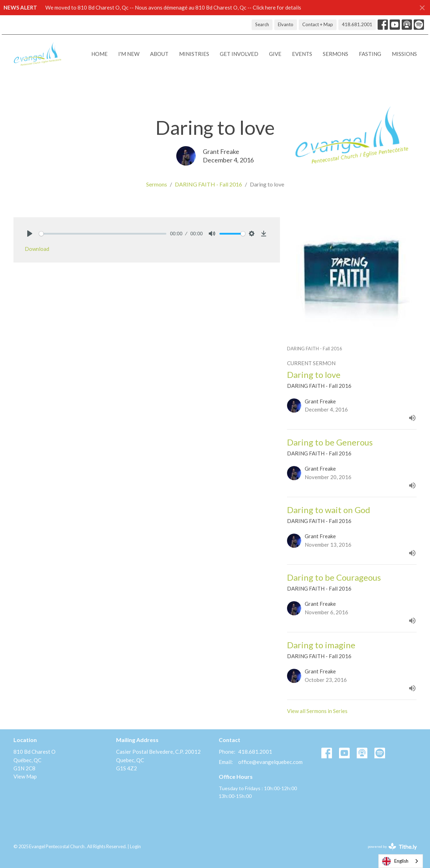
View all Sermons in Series (317, 711)
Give (275, 54)
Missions (404, 54)
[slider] (103, 234)
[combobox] (401, 861)
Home (99, 54)
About (159, 54)
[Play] (30, 234)
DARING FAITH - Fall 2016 (208, 184)
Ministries (194, 54)
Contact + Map (318, 24)
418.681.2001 (357, 24)
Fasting (370, 54)
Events (302, 54)
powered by (392, 847)
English (395, 861)
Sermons (336, 54)
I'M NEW (129, 54)
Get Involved (239, 54)
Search (262, 24)
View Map (25, 776)
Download (37, 249)
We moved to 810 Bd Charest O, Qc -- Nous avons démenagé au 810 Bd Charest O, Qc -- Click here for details (173, 7)
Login (135, 846)
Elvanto (286, 24)
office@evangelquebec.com (270, 762)
